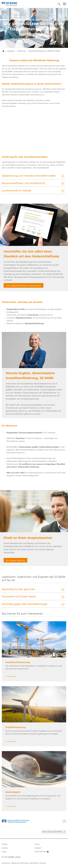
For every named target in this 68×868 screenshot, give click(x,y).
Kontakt (38, 848)
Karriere (5, 848)
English (5, 844)
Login (4, 852)
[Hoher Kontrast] (50, 852)
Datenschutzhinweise (21, 863)
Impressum (6, 863)
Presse (37, 844)
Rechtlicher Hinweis (38, 863)
